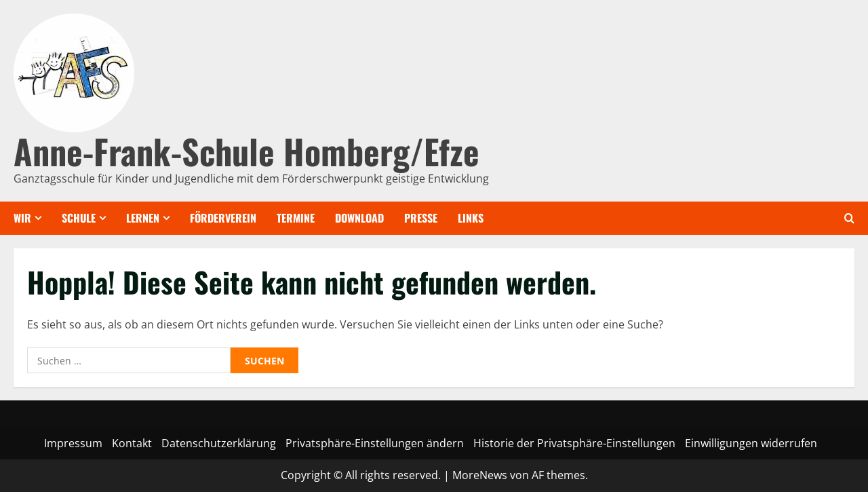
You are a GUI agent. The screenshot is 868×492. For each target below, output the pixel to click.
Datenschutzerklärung (219, 443)
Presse (421, 218)
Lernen (143, 218)
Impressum (73, 443)
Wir (22, 218)
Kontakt (132, 443)
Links (471, 218)
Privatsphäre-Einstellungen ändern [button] (375, 443)
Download (359, 218)
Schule (79, 218)
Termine (296, 218)
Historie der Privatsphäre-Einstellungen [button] (574, 443)
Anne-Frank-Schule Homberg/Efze (246, 151)
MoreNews (480, 475)
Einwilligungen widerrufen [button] (751, 443)
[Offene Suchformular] (849, 218)
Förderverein (223, 218)
